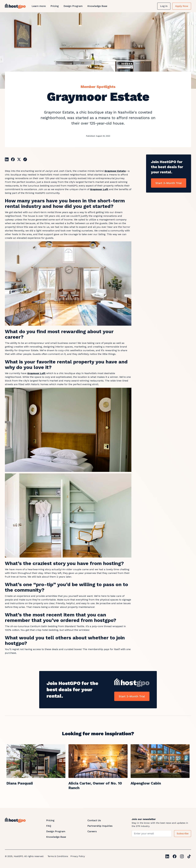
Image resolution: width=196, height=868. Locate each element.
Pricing (55, 6)
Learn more (39, 6)
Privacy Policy (78, 856)
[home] (15, 6)
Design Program (73, 6)
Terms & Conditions (58, 856)
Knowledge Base (97, 6)
